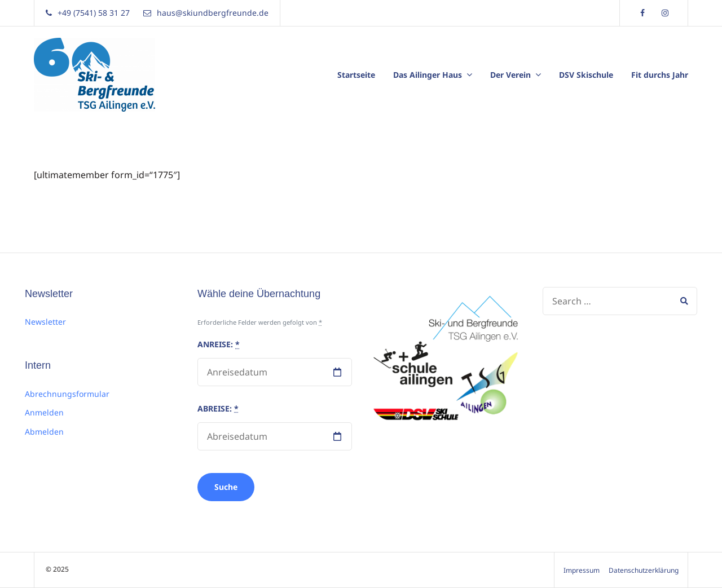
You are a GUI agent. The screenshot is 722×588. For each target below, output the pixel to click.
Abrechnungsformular (67, 394)
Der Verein (510, 75)
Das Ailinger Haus (428, 75)
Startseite (356, 75)
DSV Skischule (586, 75)
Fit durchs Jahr (660, 75)
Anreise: (219, 344)
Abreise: (218, 408)
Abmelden (44, 432)
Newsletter (45, 322)
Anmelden (44, 412)
